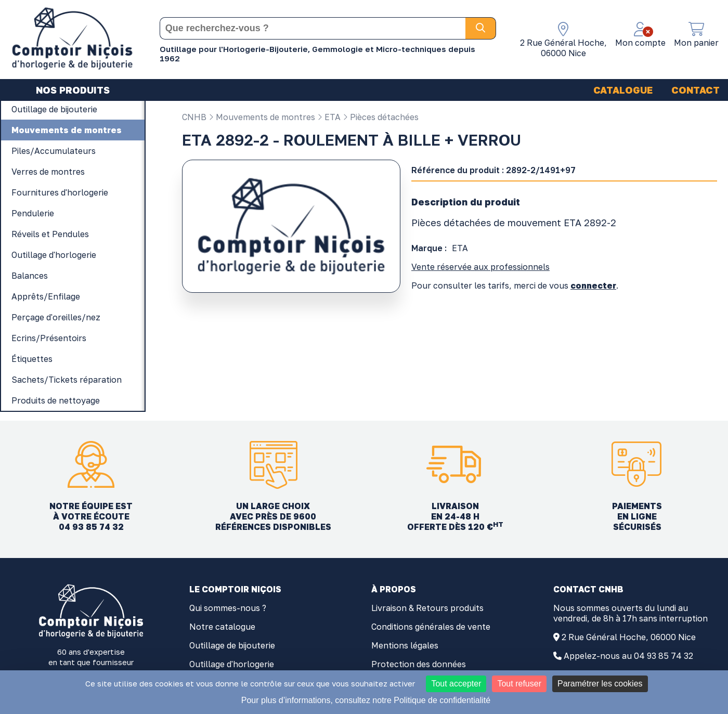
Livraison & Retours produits (427, 608)
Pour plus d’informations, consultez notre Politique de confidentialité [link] (366, 700)
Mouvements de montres (262, 117)
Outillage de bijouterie (232, 645)
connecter (593, 285)
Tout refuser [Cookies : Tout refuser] (519, 684)
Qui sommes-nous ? (228, 608)
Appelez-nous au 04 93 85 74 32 (628, 656)
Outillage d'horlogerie (232, 664)
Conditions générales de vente (431, 627)
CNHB (194, 117)
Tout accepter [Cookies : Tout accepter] (456, 684)
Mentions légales (405, 645)
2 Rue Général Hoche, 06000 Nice (629, 637)
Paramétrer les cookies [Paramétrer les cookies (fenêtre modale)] (600, 684)
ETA (329, 117)
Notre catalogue (222, 627)
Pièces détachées (381, 117)
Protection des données (419, 664)
